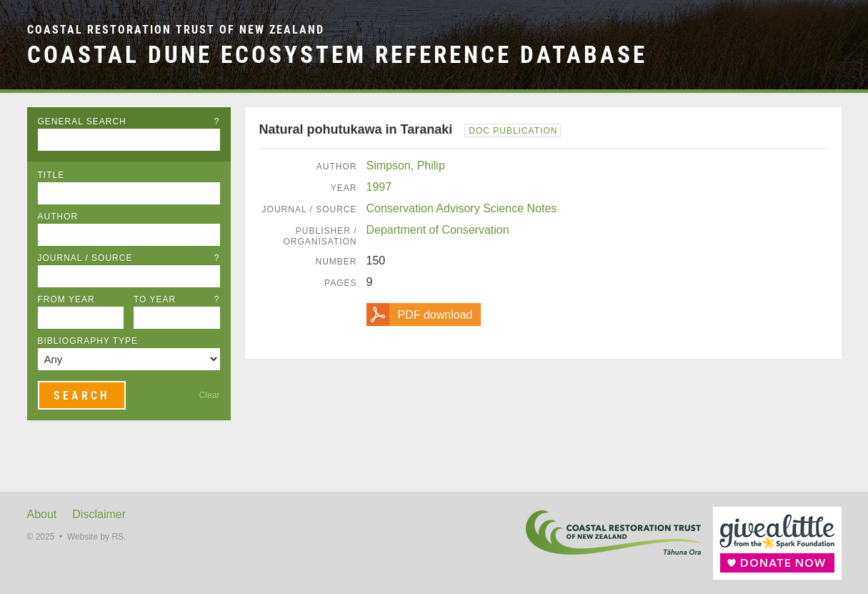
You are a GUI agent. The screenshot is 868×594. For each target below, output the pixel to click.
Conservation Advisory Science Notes (462, 208)
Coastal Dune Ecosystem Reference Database (337, 55)
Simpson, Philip (406, 165)
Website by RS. (96, 537)
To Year (177, 300)
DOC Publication (513, 131)
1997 (379, 187)
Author (58, 217)
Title (51, 175)
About (42, 514)
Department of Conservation (438, 230)
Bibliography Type (88, 341)
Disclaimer (99, 514)
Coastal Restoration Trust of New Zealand (176, 30)
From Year (66, 300)
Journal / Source (129, 258)
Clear (210, 395)
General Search (129, 122)
